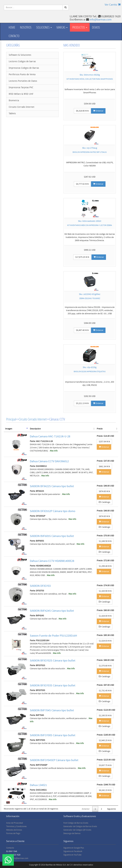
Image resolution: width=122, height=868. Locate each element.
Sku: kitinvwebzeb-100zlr (90, 221)
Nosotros (26, 27)
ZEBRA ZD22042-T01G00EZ (90, 298)
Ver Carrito (113, 5)
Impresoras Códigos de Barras (24, 68)
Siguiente (111, 809)
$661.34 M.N (104, 467)
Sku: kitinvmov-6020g (90, 75)
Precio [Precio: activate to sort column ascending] (100, 429)
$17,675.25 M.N (82, 257)
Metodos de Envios (14, 830)
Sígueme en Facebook (73, 851)
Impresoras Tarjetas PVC (21, 88)
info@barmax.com (101, 20)
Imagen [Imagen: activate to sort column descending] (9, 429)
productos (80, 27)
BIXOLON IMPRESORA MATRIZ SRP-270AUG (90, 152)
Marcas (62, 27)
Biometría (14, 101)
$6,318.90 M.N (82, 111)
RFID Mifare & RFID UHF (21, 94)
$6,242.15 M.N (105, 790)
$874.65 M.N (104, 491)
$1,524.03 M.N (105, 641)
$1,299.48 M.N (105, 566)
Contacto (14, 36)
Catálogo (105, 502)
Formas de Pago (13, 833)
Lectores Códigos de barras (22, 62)
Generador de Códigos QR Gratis (77, 830)
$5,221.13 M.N (82, 403)
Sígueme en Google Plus (74, 848)
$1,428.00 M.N (105, 616)
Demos (96, 27)
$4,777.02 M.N (82, 184)
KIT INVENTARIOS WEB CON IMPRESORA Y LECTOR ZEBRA (90, 225)
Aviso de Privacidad (15, 823)
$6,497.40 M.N (82, 330)
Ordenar (98, 111)
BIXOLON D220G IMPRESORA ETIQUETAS (90, 372)
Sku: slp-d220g (90, 367)
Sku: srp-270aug (90, 148)
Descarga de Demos (72, 833)
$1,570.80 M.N (105, 666)
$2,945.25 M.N (105, 740)
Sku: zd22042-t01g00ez (90, 294)
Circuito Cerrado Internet (22, 107)
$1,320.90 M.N (105, 591)
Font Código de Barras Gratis (76, 823)
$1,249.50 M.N (105, 541)
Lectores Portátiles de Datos (23, 81)
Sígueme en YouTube (72, 855)
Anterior (86, 809)
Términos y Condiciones (16, 826)
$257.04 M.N (104, 442)
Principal (11, 419)
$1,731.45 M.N (105, 691)
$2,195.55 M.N (105, 716)
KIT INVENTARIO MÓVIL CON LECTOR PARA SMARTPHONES (90, 79)
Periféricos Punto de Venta (22, 75)
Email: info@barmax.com (17, 858)
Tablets (12, 114)
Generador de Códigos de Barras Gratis (80, 826)
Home (12, 27)
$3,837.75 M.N (105, 765)
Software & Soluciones (20, 55)
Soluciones (44, 27)
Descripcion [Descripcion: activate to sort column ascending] (35, 429)
